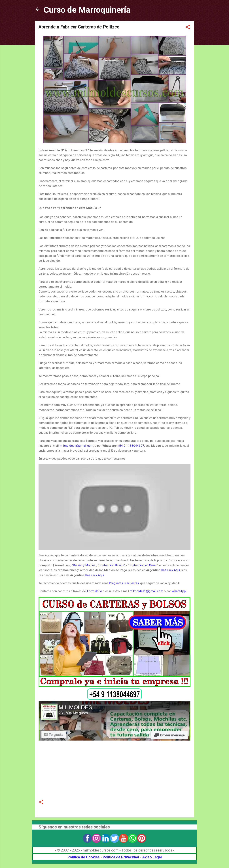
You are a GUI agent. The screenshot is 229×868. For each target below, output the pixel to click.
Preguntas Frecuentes (124, 583)
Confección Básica (111, 565)
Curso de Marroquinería (87, 10)
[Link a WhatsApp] (114, 699)
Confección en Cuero (143, 565)
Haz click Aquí (170, 570)
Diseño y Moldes (84, 565)
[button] (188, 27)
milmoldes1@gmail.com (77, 446)
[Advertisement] (114, 768)
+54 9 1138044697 (131, 446)
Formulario (95, 591)
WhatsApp (179, 591)
